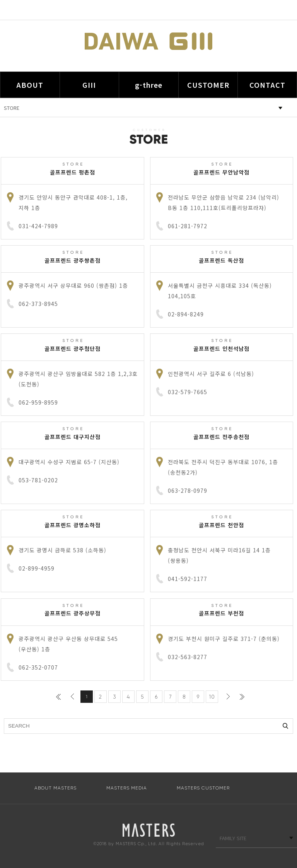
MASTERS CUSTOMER (203, 788)
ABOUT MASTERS (55, 788)
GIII (89, 85)
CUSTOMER (208, 85)
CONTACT (267, 85)
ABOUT (30, 85)
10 (212, 697)
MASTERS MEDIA (127, 788)
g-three (149, 85)
